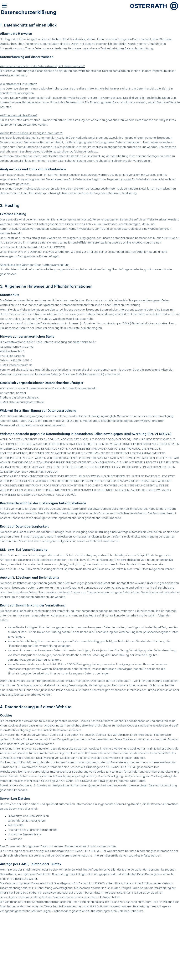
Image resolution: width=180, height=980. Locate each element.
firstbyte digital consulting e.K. (20, 398)
